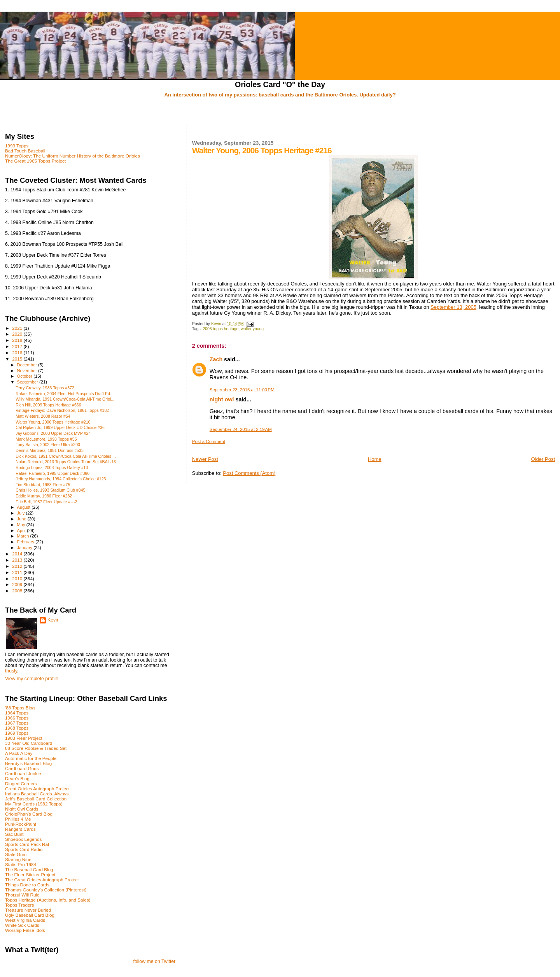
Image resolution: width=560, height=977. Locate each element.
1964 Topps (17, 713)
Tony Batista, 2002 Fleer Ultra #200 (48, 445)
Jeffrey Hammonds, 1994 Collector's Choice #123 (61, 479)
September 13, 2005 (453, 307)
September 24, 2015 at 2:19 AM (241, 429)
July (22, 513)
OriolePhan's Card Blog (29, 814)
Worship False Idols (25, 930)
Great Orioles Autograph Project (37, 789)
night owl (222, 399)
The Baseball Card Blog (29, 869)
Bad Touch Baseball (25, 151)
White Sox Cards (22, 925)
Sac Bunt (14, 834)
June (22, 519)
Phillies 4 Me (18, 819)
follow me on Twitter (154, 961)
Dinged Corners (21, 784)
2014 (18, 554)
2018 (18, 340)
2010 (18, 579)
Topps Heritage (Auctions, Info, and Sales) (48, 900)
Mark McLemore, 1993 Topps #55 (46, 439)
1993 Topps (17, 146)
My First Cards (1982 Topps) (34, 804)
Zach (216, 359)
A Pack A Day (19, 753)
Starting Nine (18, 859)
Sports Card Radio (24, 849)
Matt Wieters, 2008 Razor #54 (43, 416)
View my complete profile (32, 679)
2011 (18, 572)
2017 (18, 346)
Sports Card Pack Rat (27, 844)
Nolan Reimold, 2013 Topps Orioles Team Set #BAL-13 (66, 462)
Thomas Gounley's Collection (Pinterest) (46, 890)
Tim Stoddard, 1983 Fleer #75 (43, 485)
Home (375, 459)
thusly (11, 671)
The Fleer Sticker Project (30, 875)
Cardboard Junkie (23, 773)
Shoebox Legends (23, 839)
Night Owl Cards (22, 809)
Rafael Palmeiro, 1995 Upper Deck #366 (52, 473)
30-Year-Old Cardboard (29, 743)
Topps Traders (19, 905)
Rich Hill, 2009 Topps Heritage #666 (48, 405)
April (22, 531)
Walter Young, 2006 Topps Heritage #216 (53, 422)
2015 (18, 359)
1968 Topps (17, 728)
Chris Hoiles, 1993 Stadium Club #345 (50, 490)
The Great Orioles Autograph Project (42, 880)
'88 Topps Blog (20, 708)
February (26, 542)
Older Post (543, 459)
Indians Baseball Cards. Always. (38, 794)
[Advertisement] (280, 112)
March (24, 536)
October (25, 376)
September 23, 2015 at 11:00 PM (242, 390)
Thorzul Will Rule (22, 895)
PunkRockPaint (21, 824)
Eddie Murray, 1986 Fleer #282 (44, 496)
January (25, 548)
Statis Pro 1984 (21, 864)
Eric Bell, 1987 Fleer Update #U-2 (46, 502)
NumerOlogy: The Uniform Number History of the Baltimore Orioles (73, 156)
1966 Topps (17, 718)
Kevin (53, 620)
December (28, 365)
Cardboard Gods (22, 768)
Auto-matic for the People (31, 758)
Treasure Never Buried (28, 910)
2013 (18, 560)
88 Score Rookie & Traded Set (36, 748)
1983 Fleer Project (24, 738)
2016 (18, 353)
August (24, 507)
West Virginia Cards (25, 920)
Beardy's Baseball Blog (28, 763)
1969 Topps (17, 733)
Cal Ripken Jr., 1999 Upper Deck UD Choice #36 (60, 427)
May (22, 525)
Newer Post (205, 459)
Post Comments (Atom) (249, 473)
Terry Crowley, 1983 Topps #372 (45, 388)
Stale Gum (16, 854)
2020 (18, 334)
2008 (18, 591)
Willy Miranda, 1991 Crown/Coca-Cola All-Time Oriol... (65, 399)
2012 (18, 566)
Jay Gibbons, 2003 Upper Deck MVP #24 (53, 433)
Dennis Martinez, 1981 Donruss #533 (50, 450)
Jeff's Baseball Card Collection (36, 799)
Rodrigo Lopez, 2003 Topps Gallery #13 (52, 467)
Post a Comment (209, 441)
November (28, 371)
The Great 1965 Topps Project (35, 161)
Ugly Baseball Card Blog (30, 915)
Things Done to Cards (27, 885)
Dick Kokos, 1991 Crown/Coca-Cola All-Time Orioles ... (66, 456)
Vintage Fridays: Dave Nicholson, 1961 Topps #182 (62, 410)
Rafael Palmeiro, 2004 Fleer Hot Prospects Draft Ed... (65, 394)
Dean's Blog (17, 778)
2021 (18, 328)
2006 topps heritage (221, 329)
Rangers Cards (20, 829)
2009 (18, 584)
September (28, 382)
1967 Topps (17, 723)
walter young (252, 329)
